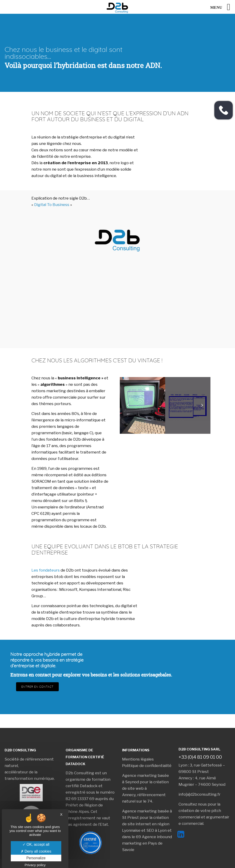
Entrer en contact (37, 687)
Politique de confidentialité (147, 766)
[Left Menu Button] (223, 7)
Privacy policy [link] (35, 865)
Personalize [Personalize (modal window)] (36, 858)
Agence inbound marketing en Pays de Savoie (147, 843)
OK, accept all (36, 844)
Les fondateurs (46, 570)
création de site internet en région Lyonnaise (146, 824)
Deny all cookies (36, 851)
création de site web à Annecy (145, 788)
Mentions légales (138, 759)
